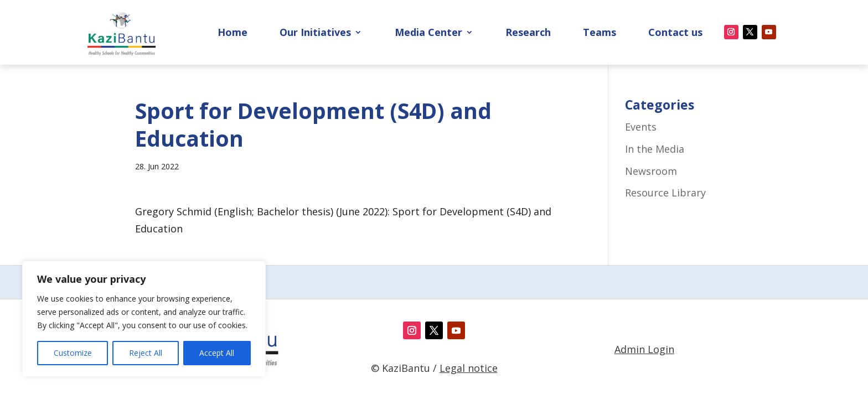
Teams (600, 33)
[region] (144, 319)
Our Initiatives (315, 33)
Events (641, 127)
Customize (73, 353)
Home (232, 33)
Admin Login (644, 349)
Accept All (217, 353)
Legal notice (469, 368)
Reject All (146, 353)
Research (528, 33)
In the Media (655, 149)
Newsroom (651, 171)
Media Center (428, 33)
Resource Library (665, 193)
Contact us (675, 33)
